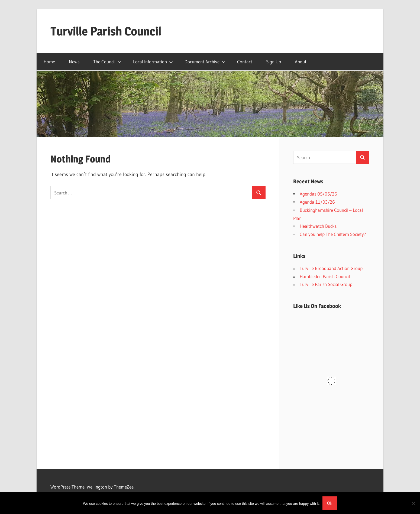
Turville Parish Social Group (326, 284)
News (74, 62)
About (301, 62)
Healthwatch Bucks (318, 226)
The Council (107, 62)
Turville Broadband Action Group (331, 268)
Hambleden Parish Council (325, 276)
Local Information (153, 62)
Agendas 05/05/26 (318, 194)
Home (49, 62)
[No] (413, 503)
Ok (330, 503)
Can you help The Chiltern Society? (333, 234)
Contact (245, 62)
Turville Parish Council (106, 31)
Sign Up (274, 62)
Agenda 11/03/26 (317, 202)
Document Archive (205, 62)
